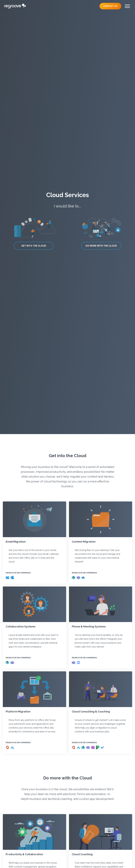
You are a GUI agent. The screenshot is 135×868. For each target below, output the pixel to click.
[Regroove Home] (15, 6)
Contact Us (110, 6)
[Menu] (127, 6)
